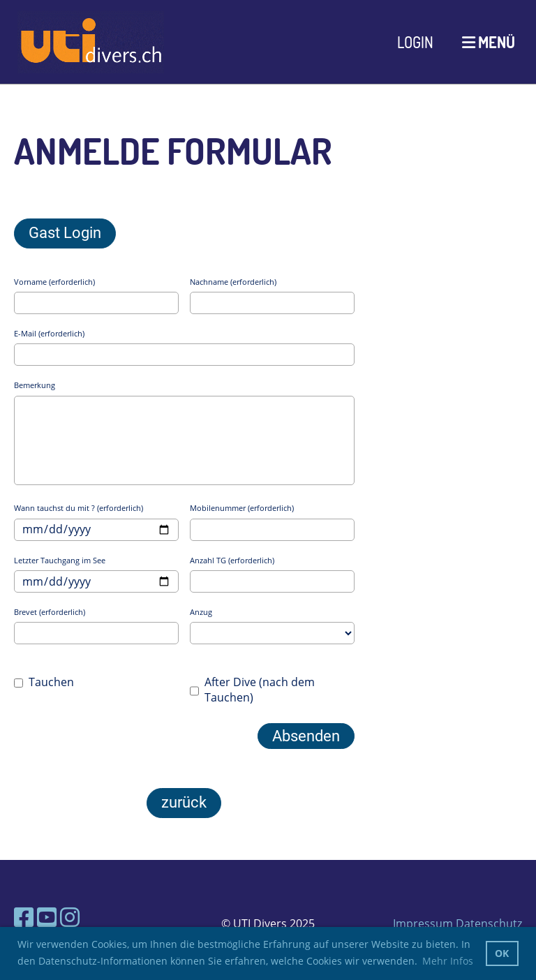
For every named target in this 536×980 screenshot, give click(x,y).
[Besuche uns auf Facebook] (24, 917)
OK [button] (502, 953)
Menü (489, 42)
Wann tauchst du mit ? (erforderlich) (79, 508)
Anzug (201, 612)
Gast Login (65, 233)
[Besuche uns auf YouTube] (47, 917)
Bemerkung (35, 385)
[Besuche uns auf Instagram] (70, 917)
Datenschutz (489, 923)
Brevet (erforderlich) (50, 612)
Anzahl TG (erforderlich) (232, 560)
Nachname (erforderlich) (233, 282)
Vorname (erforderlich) (54, 282)
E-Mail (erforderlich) (49, 333)
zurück (184, 802)
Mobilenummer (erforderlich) (242, 508)
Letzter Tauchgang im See (60, 560)
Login (415, 42)
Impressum (423, 923)
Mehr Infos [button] (448, 961)
